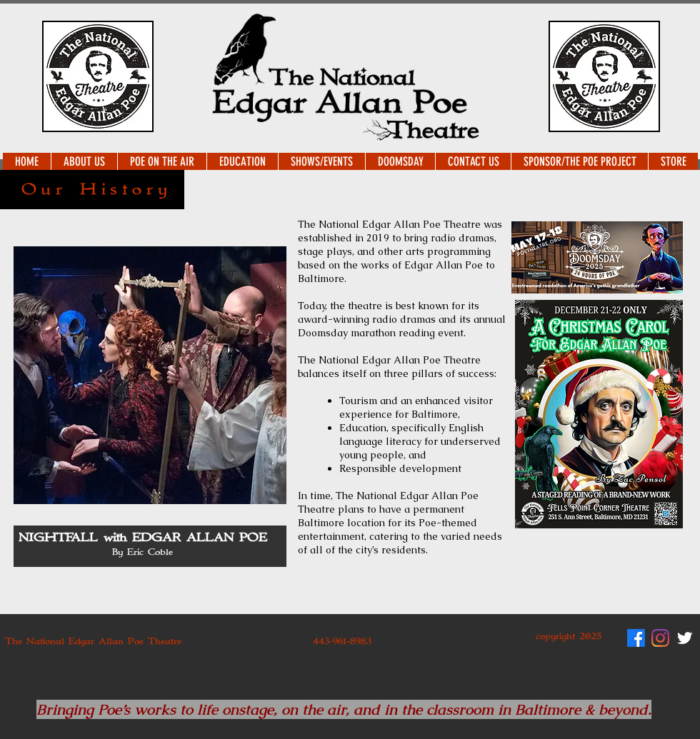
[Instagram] (660, 638)
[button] (84, 161)
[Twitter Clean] (685, 638)
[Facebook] (636, 638)
